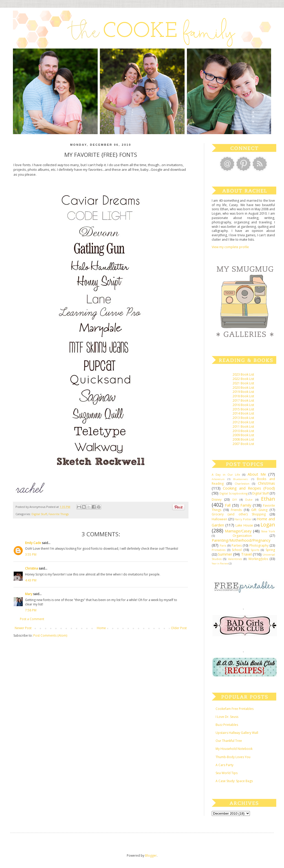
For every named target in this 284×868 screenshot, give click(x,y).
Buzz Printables (227, 725)
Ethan (268, 499)
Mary (29, 594)
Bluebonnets (241, 479)
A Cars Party (224, 765)
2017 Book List (243, 400)
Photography (259, 545)
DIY (235, 500)
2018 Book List (243, 396)
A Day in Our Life (226, 474)
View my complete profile (230, 247)
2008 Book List (243, 439)
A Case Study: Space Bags (234, 781)
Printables (219, 550)
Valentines (235, 559)
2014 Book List (243, 413)
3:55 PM (31, 554)
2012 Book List (243, 422)
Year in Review (220, 563)
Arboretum (218, 479)
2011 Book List (243, 427)
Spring (270, 550)
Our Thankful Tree (229, 741)
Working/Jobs (258, 559)
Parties (237, 545)
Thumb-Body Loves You (233, 757)
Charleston (242, 484)
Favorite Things (59, 514)
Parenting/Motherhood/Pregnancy (241, 540)
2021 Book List (243, 383)
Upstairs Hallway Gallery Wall (237, 733)
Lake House (244, 525)
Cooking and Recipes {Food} (249, 488)
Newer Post (23, 628)
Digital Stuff (39, 514)
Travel (246, 554)
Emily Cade (33, 543)
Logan (268, 525)
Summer (225, 554)
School (237, 550)
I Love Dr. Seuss (227, 717)
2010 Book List (243, 431)
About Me (257, 474)
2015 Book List (243, 409)
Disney (217, 500)
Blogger (151, 855)
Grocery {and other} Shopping (239, 514)
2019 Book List (243, 392)
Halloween (219, 519)
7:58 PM (31, 610)
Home (101, 628)
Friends (236, 510)
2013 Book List (243, 418)
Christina (31, 568)
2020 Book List (243, 388)
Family (246, 505)
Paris (223, 545)
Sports (255, 550)
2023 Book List (243, 374)
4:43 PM (31, 580)
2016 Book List (243, 405)
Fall (228, 505)
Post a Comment (32, 619)
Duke (249, 500)
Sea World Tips (227, 773)
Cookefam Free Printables (235, 709)
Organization (242, 536)
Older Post (179, 628)
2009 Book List (243, 435)
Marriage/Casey (238, 531)
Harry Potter (243, 519)
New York (268, 531)
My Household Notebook (234, 749)
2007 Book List (243, 444)
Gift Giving (259, 510)
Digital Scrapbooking (234, 493)
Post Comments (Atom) (50, 635)
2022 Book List (243, 379)
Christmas (266, 483)
